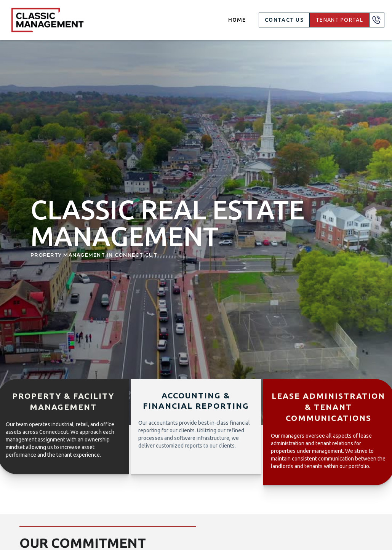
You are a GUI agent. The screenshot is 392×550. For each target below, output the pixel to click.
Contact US (284, 20)
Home (237, 20)
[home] (48, 20)
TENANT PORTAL (339, 20)
